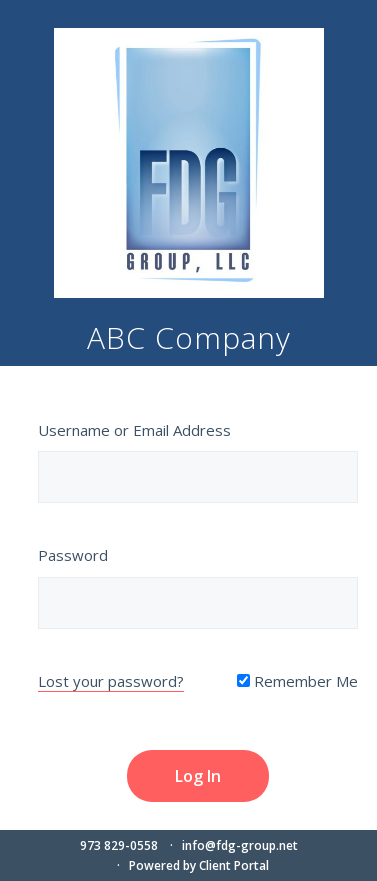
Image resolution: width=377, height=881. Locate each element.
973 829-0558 (119, 845)
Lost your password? (111, 681)
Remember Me (297, 681)
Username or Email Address (134, 430)
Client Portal (234, 865)
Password (73, 555)
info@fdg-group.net (240, 845)
